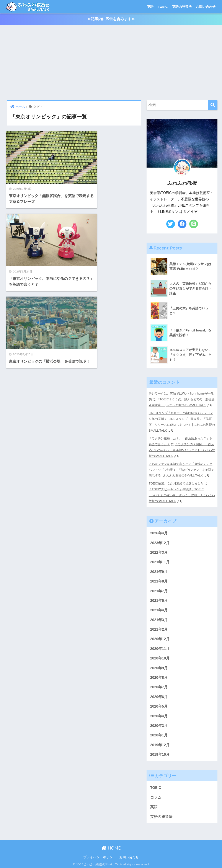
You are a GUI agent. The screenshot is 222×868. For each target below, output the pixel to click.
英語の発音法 (182, 7)
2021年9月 (159, 569)
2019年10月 (160, 753)
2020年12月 (160, 637)
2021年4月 (159, 608)
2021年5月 (159, 598)
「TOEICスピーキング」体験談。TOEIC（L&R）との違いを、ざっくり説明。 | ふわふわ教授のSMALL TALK (182, 493)
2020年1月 (159, 734)
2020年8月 (159, 676)
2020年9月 (159, 666)
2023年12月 (160, 540)
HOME (111, 847)
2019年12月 (160, 744)
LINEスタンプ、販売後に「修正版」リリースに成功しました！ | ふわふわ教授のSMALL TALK (182, 424)
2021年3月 (159, 618)
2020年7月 (159, 686)
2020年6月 (159, 695)
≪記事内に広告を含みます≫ (111, 19)
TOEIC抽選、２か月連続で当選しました (176, 481)
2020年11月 (160, 647)
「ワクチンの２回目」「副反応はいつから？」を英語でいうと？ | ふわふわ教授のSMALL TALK (182, 449)
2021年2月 (159, 627)
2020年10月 (160, 657)
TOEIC (163, 7)
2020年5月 (159, 705)
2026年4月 (159, 531)
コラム (156, 796)
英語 (150, 7)
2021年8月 (159, 579)
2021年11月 (160, 560)
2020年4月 (159, 715)
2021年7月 (159, 589)
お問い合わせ (206, 7)
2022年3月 (159, 550)
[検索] (213, 105)
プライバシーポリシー (100, 856)
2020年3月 (159, 724)
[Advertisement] (111, 63)
